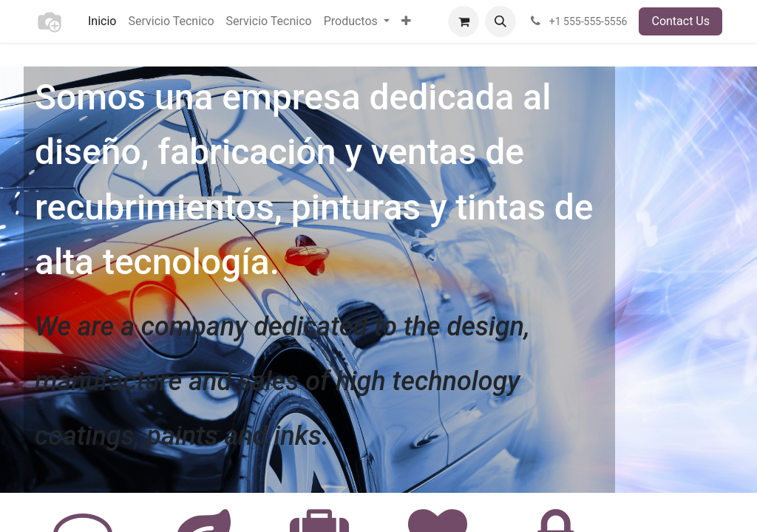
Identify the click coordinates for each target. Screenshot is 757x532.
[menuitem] (102, 21)
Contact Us (680, 21)
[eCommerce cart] (464, 21)
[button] (500, 21)
